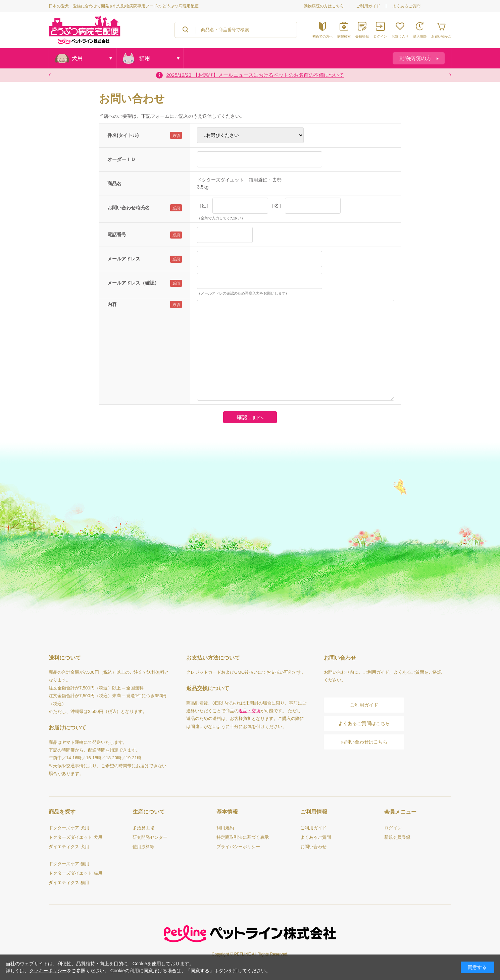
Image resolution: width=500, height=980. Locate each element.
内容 (112, 304)
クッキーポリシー (48, 971)
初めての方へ (322, 36)
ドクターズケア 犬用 (69, 828)
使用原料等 (143, 847)
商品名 (114, 184)
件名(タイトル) (123, 135)
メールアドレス (124, 259)
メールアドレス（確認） (133, 283)
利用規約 (225, 828)
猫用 (145, 58)
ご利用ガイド (368, 6)
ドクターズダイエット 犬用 (76, 837)
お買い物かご (441, 36)
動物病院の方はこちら (324, 6)
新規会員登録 (397, 837)
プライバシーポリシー (238, 847)
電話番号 (117, 235)
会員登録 (362, 36)
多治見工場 (143, 828)
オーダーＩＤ (121, 159)
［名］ (277, 206)
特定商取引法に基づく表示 (243, 837)
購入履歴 (420, 36)
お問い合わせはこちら (364, 742)
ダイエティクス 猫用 (69, 883)
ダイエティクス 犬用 (69, 847)
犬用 (77, 58)
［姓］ (204, 206)
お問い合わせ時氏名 (129, 208)
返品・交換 (249, 711)
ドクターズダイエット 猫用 (76, 873)
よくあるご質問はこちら (364, 723)
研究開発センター (150, 837)
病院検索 (344, 36)
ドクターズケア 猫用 (69, 864)
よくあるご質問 (406, 6)
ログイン (380, 36)
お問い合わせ (313, 847)
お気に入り (400, 36)
